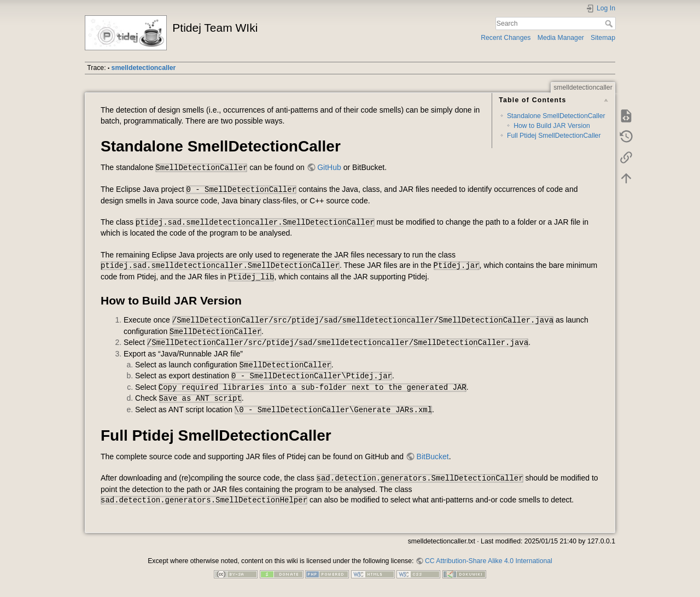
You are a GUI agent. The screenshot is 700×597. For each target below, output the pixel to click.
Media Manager (561, 38)
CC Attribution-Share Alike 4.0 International (489, 561)
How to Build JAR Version (552, 126)
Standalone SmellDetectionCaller (556, 116)
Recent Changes (506, 38)
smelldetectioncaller (144, 68)
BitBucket (433, 456)
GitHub (329, 167)
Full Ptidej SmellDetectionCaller (554, 136)
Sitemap (603, 38)
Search (610, 24)
